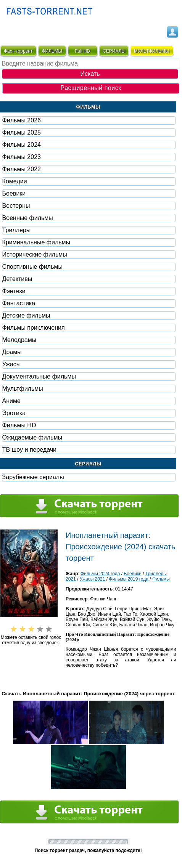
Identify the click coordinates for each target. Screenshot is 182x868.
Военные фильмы (28, 218)
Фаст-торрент (18, 51)
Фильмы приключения (34, 328)
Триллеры (17, 230)
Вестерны (16, 206)
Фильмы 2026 (22, 120)
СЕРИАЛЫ (114, 51)
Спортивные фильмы (32, 267)
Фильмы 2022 (22, 169)
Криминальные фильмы (36, 242)
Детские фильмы (26, 315)
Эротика (14, 413)
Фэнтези (14, 291)
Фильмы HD (19, 425)
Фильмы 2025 (22, 132)
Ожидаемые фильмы (32, 437)
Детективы (17, 279)
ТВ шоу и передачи (29, 450)
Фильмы (161, 579)
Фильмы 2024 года (100, 574)
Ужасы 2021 (93, 579)
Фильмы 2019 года (129, 579)
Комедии (15, 181)
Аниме (11, 401)
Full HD (82, 51)
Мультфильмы (23, 389)
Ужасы (12, 364)
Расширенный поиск (91, 88)
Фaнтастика (19, 303)
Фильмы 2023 (22, 157)
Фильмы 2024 (22, 145)
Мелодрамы (19, 340)
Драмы (12, 352)
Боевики (14, 193)
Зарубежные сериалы (33, 477)
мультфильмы (152, 51)
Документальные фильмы (39, 376)
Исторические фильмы (35, 254)
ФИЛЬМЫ (52, 51)
